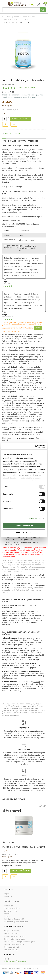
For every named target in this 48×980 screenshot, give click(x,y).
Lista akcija (8, 905)
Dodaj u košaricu (20, 119)
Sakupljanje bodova (12, 908)
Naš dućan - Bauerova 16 (14, 919)
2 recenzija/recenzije (27, 88)
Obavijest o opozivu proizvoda (16, 922)
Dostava (7, 145)
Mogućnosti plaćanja (12, 931)
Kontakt (7, 914)
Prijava (38, 328)
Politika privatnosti (11, 947)
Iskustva (22, 141)
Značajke (12, 141)
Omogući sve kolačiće (24, 525)
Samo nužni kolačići (24, 532)
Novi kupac (8, 896)
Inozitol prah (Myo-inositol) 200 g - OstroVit (24, 847)
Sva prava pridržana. (31, 968)
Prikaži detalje (35, 518)
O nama (7, 916)
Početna (3, 17)
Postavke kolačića (11, 950)
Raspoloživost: (8, 866)
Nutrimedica (8, 84)
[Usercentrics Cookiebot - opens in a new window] (35, 446)
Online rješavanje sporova (14, 939)
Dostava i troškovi (11, 934)
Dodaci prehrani (13, 17)
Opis (4, 141)
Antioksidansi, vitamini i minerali (16, 19)
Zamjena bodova (11, 911)
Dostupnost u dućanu (13, 134)
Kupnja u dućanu (31, 145)
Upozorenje (33, 141)
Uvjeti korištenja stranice (14, 944)
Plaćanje (17, 145)
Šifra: (4, 92)
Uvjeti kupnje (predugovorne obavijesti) (20, 942)
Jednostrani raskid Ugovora (15, 936)
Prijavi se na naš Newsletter (15, 961)
